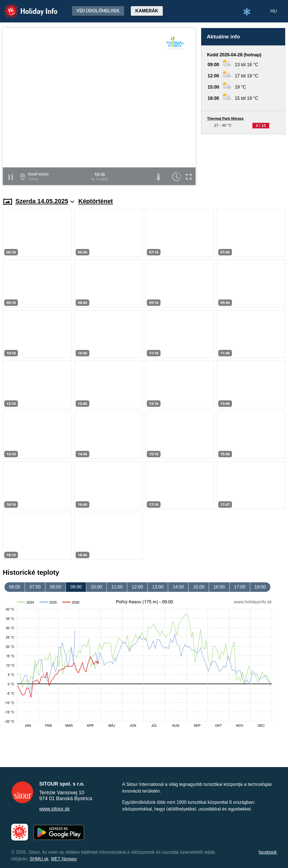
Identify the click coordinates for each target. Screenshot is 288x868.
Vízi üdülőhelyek (98, 11)
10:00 (96, 587)
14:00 (178, 587)
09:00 (76, 587)
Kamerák (147, 11)
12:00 (137, 587)
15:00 (199, 587)
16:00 (219, 587)
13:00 (158, 587)
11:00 (117, 587)
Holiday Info (25, 7)
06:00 (15, 587)
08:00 (55, 587)
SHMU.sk (39, 859)
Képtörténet (96, 201)
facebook (268, 852)
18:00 (260, 587)
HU (274, 11)
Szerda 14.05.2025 (45, 201)
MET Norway (64, 859)
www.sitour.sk (54, 809)
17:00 (240, 587)
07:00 (35, 587)
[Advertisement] (243, 161)
